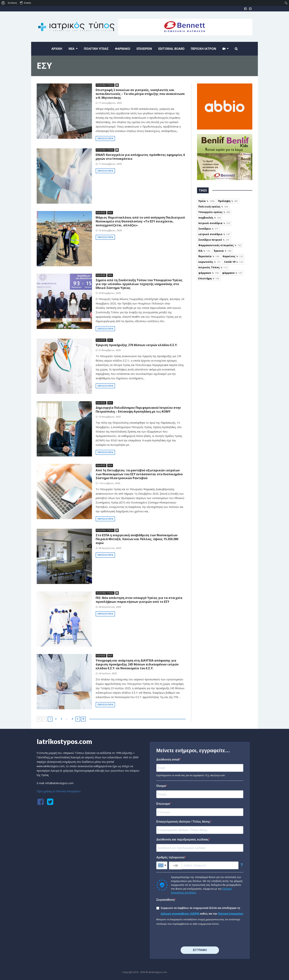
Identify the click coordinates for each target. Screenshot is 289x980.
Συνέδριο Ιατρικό (214, 240)
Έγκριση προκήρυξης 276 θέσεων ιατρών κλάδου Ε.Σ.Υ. (137, 345)
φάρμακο (232, 273)
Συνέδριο (208, 229)
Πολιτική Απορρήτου (231, 914)
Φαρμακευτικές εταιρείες (220, 245)
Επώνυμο (163, 804)
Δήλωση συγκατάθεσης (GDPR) (180, 914)
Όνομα (161, 786)
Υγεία (206, 201)
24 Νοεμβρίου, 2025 (110, 293)
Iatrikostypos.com (64, 741)
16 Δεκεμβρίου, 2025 (110, 230)
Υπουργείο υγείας (214, 212)
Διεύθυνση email (168, 760)
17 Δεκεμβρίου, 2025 (110, 103)
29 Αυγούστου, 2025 (110, 548)
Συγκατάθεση (166, 900)
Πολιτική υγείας (213, 206)
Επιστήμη (209, 278)
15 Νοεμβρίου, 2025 (110, 417)
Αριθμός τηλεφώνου (170, 857)
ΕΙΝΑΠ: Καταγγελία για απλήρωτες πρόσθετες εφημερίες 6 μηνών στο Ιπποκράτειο (140, 157)
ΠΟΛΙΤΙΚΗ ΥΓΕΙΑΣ (105, 85)
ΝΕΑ (110, 213)
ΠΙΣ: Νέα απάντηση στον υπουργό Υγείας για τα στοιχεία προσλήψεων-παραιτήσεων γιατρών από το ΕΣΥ (139, 600)
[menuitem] (3, 3)
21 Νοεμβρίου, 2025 (110, 350)
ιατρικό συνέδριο (214, 234)
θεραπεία (209, 256)
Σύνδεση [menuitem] (12, 3)
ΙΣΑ (204, 251)
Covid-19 (234, 262)
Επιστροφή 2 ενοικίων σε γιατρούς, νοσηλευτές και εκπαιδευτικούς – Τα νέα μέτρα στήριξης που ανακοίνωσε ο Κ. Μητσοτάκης (140, 94)
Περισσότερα (105, 138)
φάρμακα (208, 273)
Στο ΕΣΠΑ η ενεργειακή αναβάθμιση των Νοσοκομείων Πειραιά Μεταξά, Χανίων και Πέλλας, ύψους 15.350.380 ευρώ (137, 539)
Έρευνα (222, 251)
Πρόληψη (228, 201)
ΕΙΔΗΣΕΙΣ (101, 213)
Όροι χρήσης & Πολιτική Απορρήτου (59, 791)
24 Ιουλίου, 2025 (108, 673)
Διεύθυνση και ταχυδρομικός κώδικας (182, 839)
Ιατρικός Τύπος (213, 267)
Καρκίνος (233, 256)
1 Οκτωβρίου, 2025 (109, 483)
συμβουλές (210, 218)
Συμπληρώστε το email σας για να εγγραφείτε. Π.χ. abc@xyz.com (191, 775)
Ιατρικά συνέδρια (214, 223)
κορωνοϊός (209, 262)
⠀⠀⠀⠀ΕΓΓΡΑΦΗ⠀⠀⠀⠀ (200, 950)
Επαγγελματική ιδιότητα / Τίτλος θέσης (183, 822)
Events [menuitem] (25, 3)
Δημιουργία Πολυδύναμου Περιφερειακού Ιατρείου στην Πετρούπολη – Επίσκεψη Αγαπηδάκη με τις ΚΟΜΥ (138, 410)
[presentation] (184, 936)
